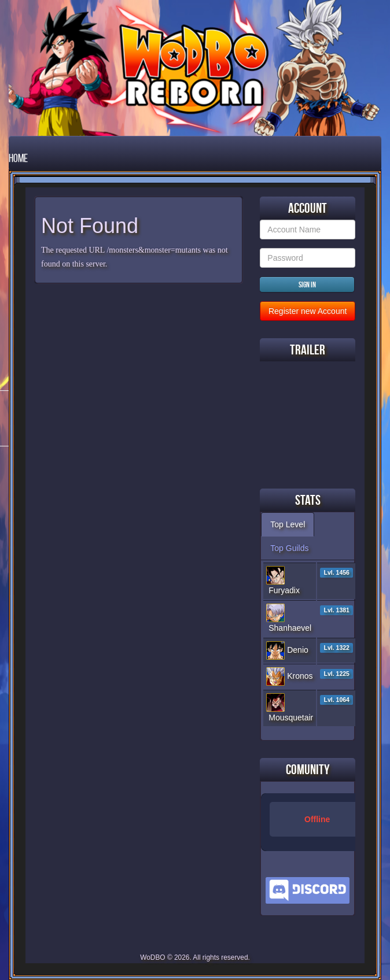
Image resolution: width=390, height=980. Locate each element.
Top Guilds (289, 548)
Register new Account (308, 311)
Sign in (307, 284)
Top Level (288, 524)
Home (18, 158)
